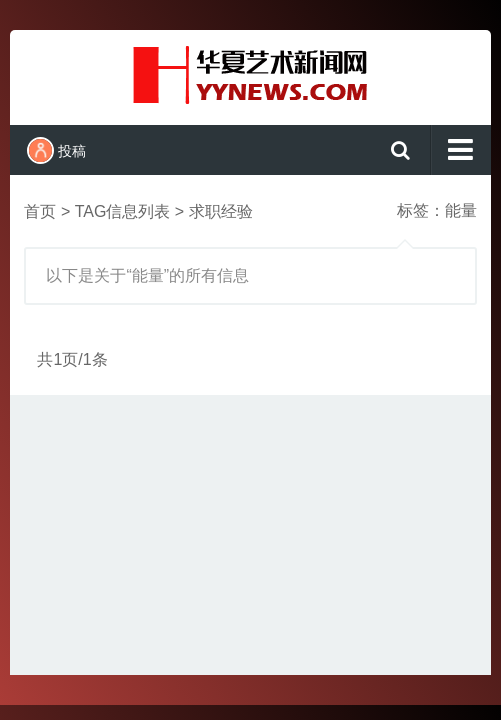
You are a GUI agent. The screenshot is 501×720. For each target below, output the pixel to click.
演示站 (250, 75)
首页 (40, 211)
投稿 (56, 150)
